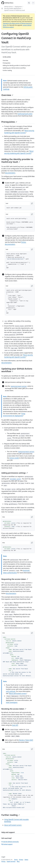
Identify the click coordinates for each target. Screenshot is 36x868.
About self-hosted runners (18, 693)
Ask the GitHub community (10, 842)
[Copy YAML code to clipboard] (32, 517)
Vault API (15, 725)
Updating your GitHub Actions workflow (17, 370)
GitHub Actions (9, 7)
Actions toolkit (14, 458)
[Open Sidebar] (2, 9)
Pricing (3, 861)
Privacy (21, 860)
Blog (18, 861)
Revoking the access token (14, 709)
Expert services (11, 861)
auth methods (11, 691)
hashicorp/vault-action (25, 114)
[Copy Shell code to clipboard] (32, 204)
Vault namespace (12, 702)
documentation (10, 173)
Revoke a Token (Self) (26, 740)
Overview (7, 95)
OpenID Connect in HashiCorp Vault (14, 10)
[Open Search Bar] (29, 3)
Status (26, 860)
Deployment (18, 7)
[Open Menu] (33, 3)
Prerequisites (9, 122)
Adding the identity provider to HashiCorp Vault (17, 160)
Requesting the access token (15, 579)
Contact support (7, 844)
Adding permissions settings (15, 473)
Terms (16, 860)
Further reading (11, 815)
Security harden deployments (13, 8)
